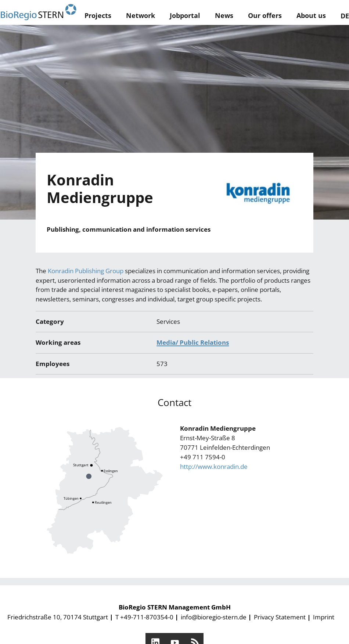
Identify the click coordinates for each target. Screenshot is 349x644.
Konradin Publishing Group (86, 271)
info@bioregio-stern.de (214, 617)
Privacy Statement (280, 617)
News (224, 15)
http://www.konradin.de (214, 466)
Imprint (324, 617)
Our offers (265, 15)
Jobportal (185, 15)
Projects (98, 15)
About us (311, 15)
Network (141, 15)
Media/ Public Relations (193, 342)
